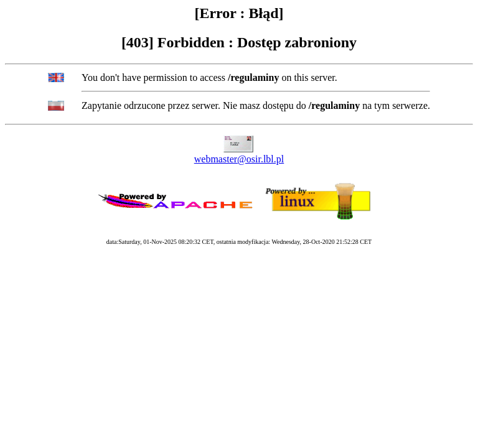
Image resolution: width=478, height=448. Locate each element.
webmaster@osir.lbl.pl (239, 159)
